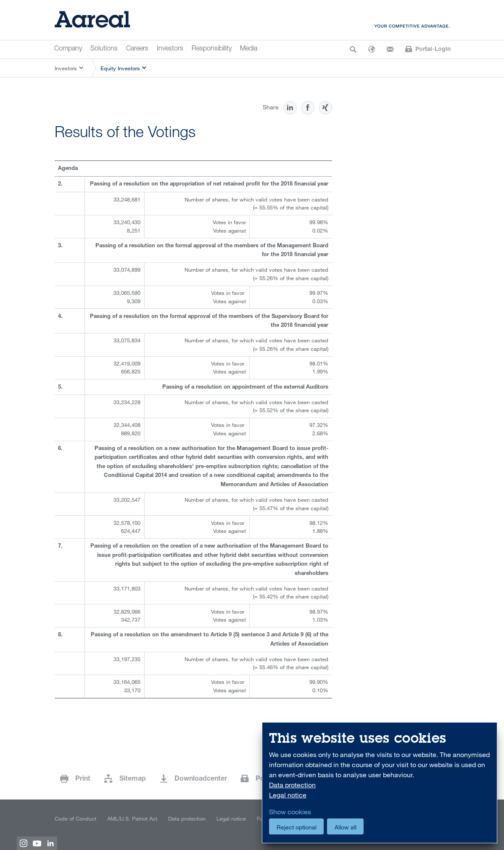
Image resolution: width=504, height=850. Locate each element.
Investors (170, 49)
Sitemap (133, 779)
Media (249, 49)
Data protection (187, 818)
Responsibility (212, 49)
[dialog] (380, 783)
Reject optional (297, 827)
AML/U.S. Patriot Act (132, 818)
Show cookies (290, 812)
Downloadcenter (201, 779)
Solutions (104, 49)
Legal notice (231, 818)
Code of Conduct (75, 818)
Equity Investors (120, 68)
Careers (137, 49)
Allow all (346, 827)
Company (68, 49)
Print (83, 779)
